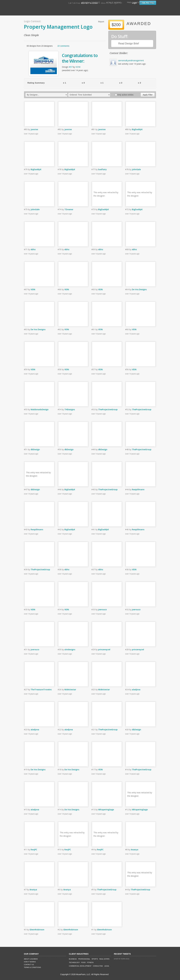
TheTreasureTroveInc (41, 689)
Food (83, 962)
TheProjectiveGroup (108, 409)
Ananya (135, 850)
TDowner (69, 209)
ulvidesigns (70, 649)
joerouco (102, 609)
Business (73, 959)
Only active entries (124, 95)
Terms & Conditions (32, 967)
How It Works (114, 2)
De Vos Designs (139, 289)
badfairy (102, 169)
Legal (107, 966)
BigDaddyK (137, 129)
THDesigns (70, 409)
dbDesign (35, 449)
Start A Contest (91, 2)
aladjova (136, 689)
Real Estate (104, 959)
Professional (84, 959)
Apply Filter (148, 95)
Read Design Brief (129, 44)
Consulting (98, 966)
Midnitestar (70, 689)
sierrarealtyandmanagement (131, 60)
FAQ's (151, 2)
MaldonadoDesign (40, 409)
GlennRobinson (37, 930)
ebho (33, 249)
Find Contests (135, 2)
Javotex (34, 129)
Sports (95, 959)
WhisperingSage (106, 810)
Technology (74, 962)
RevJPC (34, 850)
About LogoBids (31, 959)
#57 (71, 67)
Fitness (90, 962)
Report (101, 22)
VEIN (78, 67)
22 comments (63, 46)
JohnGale (136, 169)
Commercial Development (80, 966)
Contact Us (29, 965)
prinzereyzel (104, 649)
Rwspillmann (138, 489)
